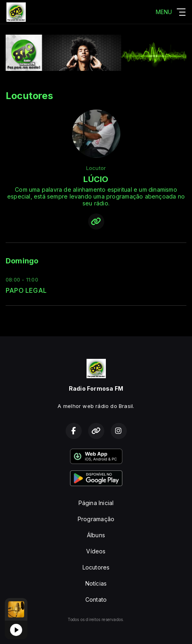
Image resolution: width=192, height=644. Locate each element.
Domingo (22, 261)
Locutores (96, 567)
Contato (96, 599)
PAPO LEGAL (26, 291)
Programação (96, 519)
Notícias (96, 583)
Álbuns (96, 535)
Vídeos (96, 551)
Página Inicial (96, 503)
